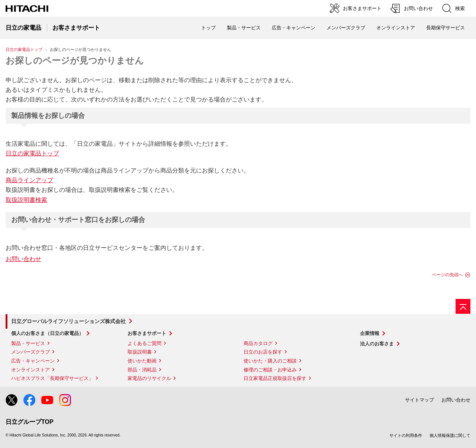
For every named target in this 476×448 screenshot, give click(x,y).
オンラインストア (396, 28)
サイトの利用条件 (406, 435)
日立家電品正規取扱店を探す (275, 378)
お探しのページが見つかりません (75, 60)
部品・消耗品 (142, 370)
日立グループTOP (30, 422)
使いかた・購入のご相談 (270, 361)
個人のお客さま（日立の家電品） (47, 333)
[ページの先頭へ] (463, 306)
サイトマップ (419, 400)
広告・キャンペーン (33, 361)
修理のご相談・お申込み (270, 370)
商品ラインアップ (29, 180)
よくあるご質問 (144, 343)
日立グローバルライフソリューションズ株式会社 (68, 321)
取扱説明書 (140, 352)
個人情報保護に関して (450, 435)
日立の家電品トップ (24, 49)
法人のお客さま (377, 344)
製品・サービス (28, 343)
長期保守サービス (446, 28)
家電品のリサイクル (149, 378)
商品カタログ (258, 343)
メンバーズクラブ (346, 28)
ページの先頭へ (447, 275)
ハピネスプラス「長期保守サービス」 (52, 378)
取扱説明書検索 (26, 200)
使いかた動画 (142, 361)
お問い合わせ (23, 259)
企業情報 (370, 333)
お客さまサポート (147, 333)
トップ (208, 28)
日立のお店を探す (263, 352)
